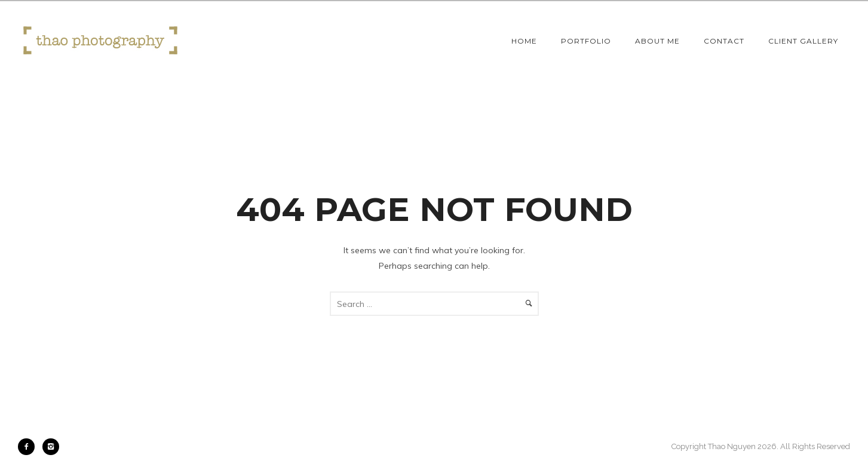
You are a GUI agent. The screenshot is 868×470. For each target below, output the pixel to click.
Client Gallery (803, 41)
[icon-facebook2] (29, 447)
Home (524, 41)
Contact (724, 41)
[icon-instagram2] (51, 447)
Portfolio (586, 41)
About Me (657, 41)
